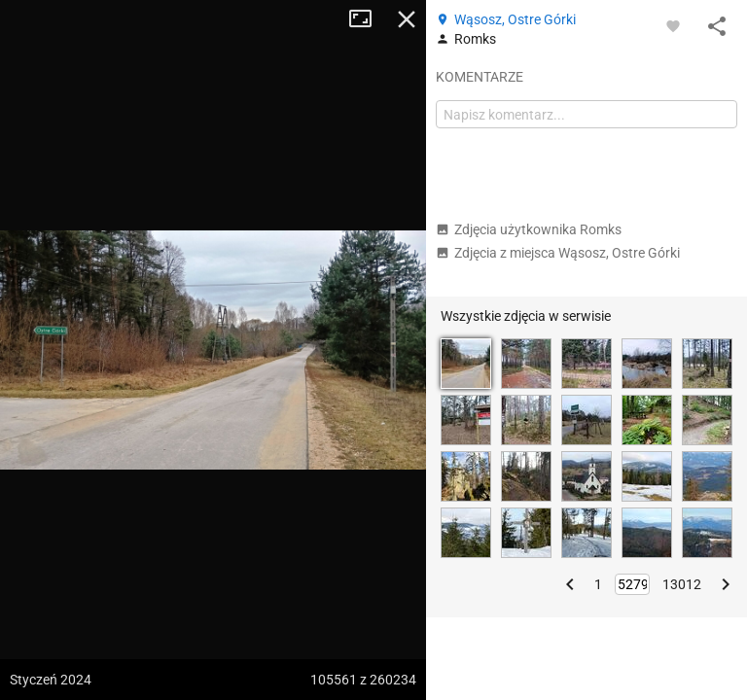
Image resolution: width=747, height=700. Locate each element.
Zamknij (407, 19)
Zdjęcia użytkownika (529, 229)
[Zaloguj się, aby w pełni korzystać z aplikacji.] (673, 25)
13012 (682, 584)
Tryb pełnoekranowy (368, 19)
